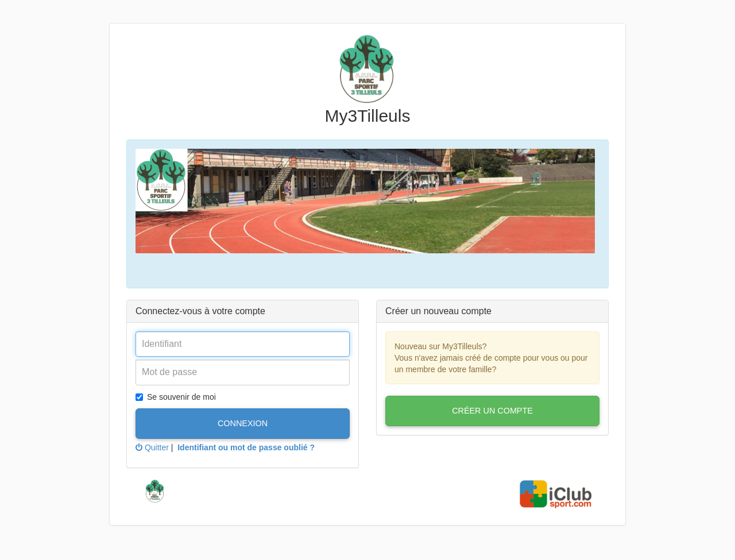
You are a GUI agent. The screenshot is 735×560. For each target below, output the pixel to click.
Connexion (243, 423)
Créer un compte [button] (492, 411)
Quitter (152, 447)
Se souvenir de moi (176, 397)
